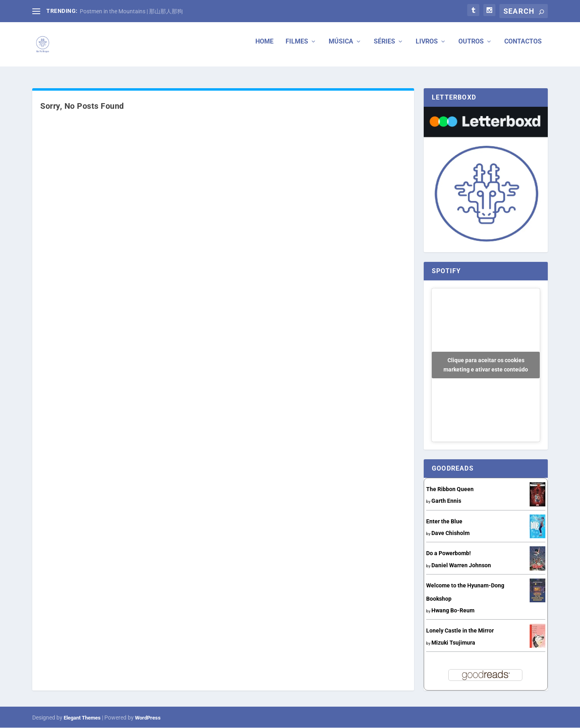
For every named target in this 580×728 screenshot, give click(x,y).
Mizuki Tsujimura (453, 643)
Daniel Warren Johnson (461, 565)
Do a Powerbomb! (448, 554)
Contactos (523, 47)
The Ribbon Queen (450, 489)
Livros (427, 47)
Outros (471, 47)
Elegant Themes (82, 718)
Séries (384, 47)
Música (341, 47)
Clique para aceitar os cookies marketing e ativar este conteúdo (486, 365)
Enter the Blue (444, 521)
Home (264, 47)
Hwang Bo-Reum (453, 610)
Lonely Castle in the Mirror (460, 631)
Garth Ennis (446, 501)
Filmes (297, 47)
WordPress (148, 718)
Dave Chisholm (451, 533)
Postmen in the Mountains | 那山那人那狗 (131, 11)
